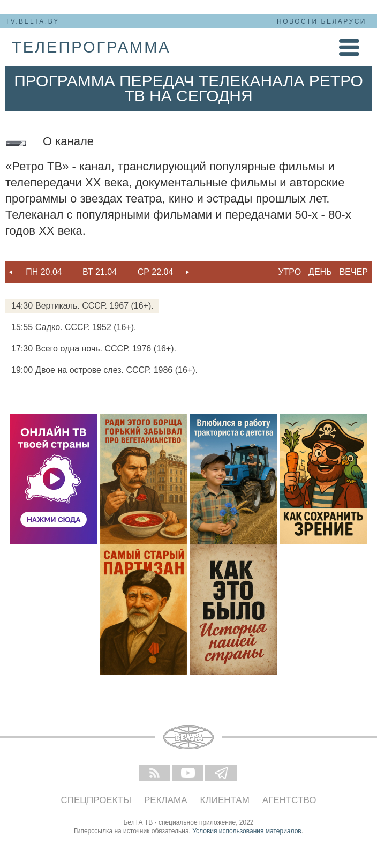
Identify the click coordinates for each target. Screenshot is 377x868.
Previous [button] (11, 272)
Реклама (166, 800)
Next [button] (187, 272)
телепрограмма (91, 47)
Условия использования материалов (247, 831)
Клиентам (225, 800)
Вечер (354, 272)
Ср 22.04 (156, 272)
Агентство (289, 800)
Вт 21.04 (100, 272)
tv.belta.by (32, 21)
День (320, 272)
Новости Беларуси (322, 21)
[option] (44, 272)
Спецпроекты (96, 800)
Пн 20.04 (44, 272)
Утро (289, 272)
